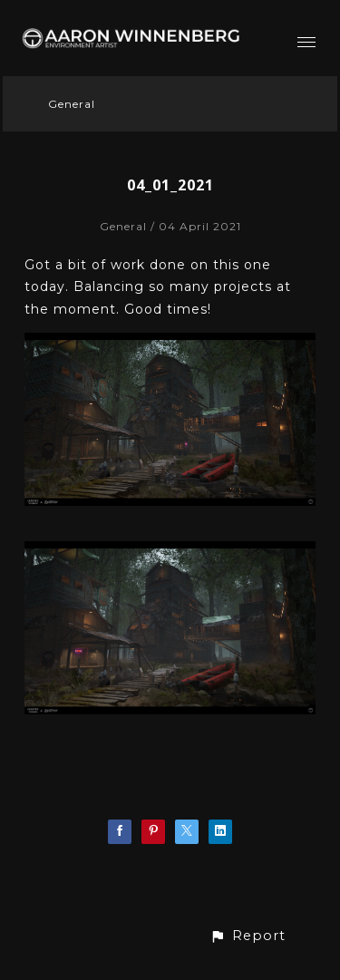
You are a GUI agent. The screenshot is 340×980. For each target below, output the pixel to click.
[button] (248, 936)
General (72, 104)
